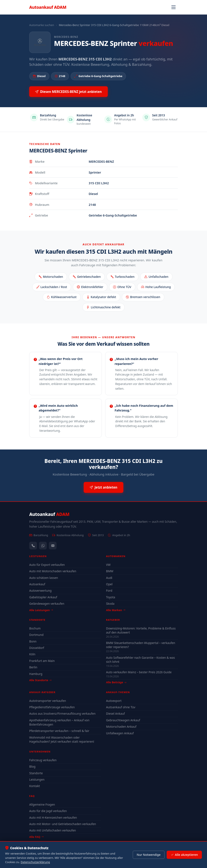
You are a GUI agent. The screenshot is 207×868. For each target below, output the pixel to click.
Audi (109, 578)
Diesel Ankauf (115, 714)
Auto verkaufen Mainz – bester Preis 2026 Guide (139, 672)
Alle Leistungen (41, 610)
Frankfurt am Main (42, 661)
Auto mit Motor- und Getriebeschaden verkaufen (63, 824)
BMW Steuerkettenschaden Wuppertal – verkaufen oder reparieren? (141, 645)
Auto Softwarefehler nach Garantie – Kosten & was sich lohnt (141, 660)
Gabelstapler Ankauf (43, 597)
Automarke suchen (42, 25)
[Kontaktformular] (53, 546)
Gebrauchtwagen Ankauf (123, 720)
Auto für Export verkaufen (47, 565)
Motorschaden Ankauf (121, 727)
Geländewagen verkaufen (47, 604)
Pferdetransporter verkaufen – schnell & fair (59, 731)
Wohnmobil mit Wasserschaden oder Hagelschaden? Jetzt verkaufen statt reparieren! (62, 740)
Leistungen (37, 779)
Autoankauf (48, 7)
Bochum (35, 628)
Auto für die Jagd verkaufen (48, 811)
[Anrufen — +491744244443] (33, 546)
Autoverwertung (40, 591)
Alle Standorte (40, 680)
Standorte (36, 773)
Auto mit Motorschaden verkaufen (53, 571)
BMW (110, 571)
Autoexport (114, 701)
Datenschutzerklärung (35, 862)
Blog (32, 766)
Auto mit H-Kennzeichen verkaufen (53, 818)
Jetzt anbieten (103, 487)
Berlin (33, 667)
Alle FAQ (36, 837)
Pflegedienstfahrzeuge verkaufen (52, 707)
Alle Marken (116, 610)
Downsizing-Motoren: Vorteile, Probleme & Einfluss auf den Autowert (141, 630)
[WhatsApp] (43, 546)
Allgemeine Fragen (42, 804)
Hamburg (36, 674)
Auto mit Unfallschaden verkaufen (53, 830)
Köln (32, 654)
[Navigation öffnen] (173, 7)
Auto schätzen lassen (44, 578)
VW (108, 565)
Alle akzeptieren (184, 855)
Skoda (110, 604)
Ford (109, 591)
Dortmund (36, 635)
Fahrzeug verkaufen (43, 760)
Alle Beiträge (116, 682)
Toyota (111, 597)
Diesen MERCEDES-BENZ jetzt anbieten (69, 92)
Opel (109, 584)
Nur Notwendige (149, 855)
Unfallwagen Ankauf (120, 733)
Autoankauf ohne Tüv (121, 707)
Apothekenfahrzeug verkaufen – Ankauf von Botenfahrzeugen (59, 722)
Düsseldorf (37, 648)
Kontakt (35, 786)
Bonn (33, 641)
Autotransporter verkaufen (48, 701)
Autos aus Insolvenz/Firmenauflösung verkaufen (62, 714)
